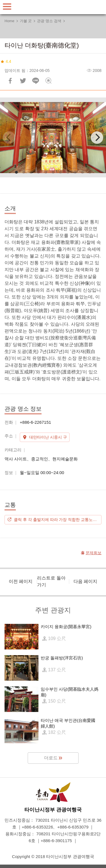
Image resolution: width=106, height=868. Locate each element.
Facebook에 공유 (10, 81)
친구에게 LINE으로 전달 (36, 81)
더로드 (51, 758)
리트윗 (23, 81)
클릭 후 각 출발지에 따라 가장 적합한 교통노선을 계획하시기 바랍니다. (58, 520)
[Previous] (9, 138)
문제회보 (48, 81)
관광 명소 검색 (49, 21)
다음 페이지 (85, 581)
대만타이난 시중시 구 (48, 437)
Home (9, 21)
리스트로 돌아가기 (51, 581)
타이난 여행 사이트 (53, 7)
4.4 (8, 61)
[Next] (97, 138)
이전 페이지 (21, 581)
